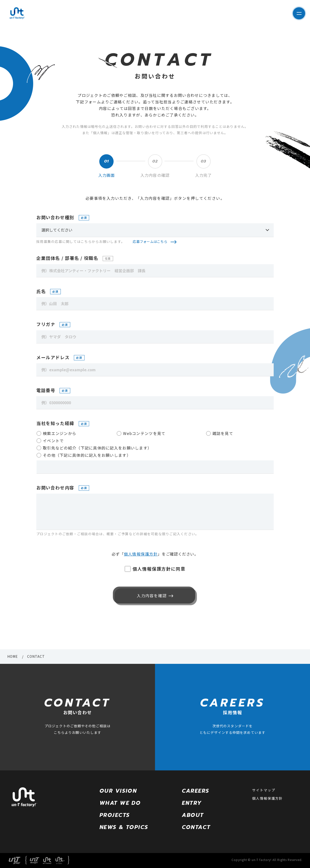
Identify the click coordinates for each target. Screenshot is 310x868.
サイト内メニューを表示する (297, 13)
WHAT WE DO (120, 803)
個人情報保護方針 (141, 554)
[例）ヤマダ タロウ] (155, 337)
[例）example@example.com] (155, 370)
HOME (13, 656)
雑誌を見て (223, 433)
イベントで (53, 441)
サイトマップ (264, 790)
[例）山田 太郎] (155, 304)
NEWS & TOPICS (124, 827)
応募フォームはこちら (150, 241)
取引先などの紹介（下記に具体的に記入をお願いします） (97, 448)
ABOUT (193, 815)
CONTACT (196, 827)
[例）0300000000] (155, 403)
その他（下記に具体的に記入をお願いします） (87, 455)
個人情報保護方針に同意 (159, 569)
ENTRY (192, 803)
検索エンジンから (60, 433)
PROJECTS (115, 815)
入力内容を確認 (151, 596)
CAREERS (196, 791)
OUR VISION (118, 791)
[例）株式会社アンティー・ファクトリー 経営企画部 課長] (155, 271)
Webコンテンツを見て (144, 433)
